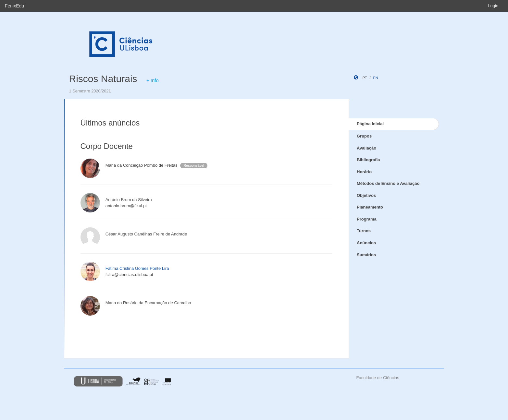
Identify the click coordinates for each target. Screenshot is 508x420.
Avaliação (366, 148)
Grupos (364, 136)
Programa (367, 219)
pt (365, 78)
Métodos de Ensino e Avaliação (388, 183)
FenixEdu (14, 6)
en (375, 78)
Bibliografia (368, 160)
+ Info (153, 80)
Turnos (364, 231)
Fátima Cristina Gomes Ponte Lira (137, 268)
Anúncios (366, 243)
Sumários (366, 255)
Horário (364, 172)
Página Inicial (370, 124)
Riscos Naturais (103, 79)
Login (493, 6)
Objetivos (366, 195)
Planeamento (370, 207)
